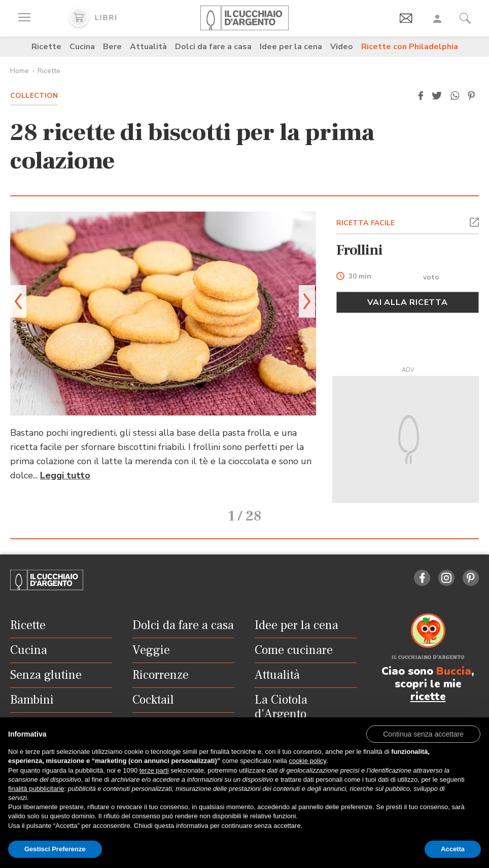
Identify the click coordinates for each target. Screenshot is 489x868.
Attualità (148, 47)
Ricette (46, 47)
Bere (112, 47)
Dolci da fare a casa (213, 47)
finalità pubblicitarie (36, 789)
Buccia (454, 670)
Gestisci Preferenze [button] (55, 849)
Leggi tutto (65, 475)
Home (20, 71)
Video (342, 47)
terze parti (154, 770)
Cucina (82, 47)
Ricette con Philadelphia (410, 47)
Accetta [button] (453, 849)
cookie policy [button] (307, 761)
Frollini (360, 250)
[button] (421, 96)
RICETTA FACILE (366, 223)
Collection (34, 96)
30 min (360, 277)
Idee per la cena (291, 47)
